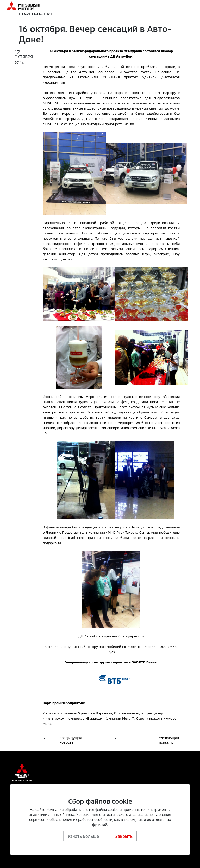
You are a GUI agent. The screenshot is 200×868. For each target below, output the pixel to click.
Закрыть (124, 836)
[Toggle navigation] (189, 6)
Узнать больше (83, 836)
